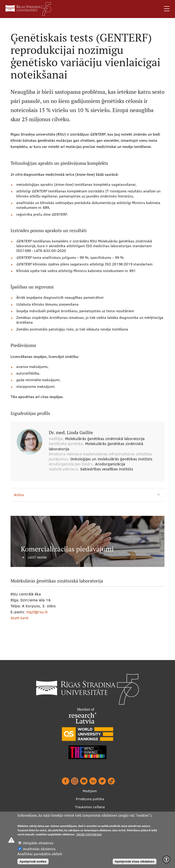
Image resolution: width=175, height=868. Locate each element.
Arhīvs (19, 495)
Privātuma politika (90, 799)
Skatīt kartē (19, 618)
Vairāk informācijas (89, 834)
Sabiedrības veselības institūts (107, 469)
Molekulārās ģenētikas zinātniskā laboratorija (105, 439)
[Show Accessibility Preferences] (166, 859)
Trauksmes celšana (90, 807)
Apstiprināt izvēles (33, 861)
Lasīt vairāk (37, 557)
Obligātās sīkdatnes (38, 843)
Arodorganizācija (110, 464)
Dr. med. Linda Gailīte (71, 433)
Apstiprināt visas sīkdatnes (135, 861)
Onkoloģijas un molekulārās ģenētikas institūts (111, 459)
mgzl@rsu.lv (37, 612)
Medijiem (90, 791)
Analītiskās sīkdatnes (39, 849)
